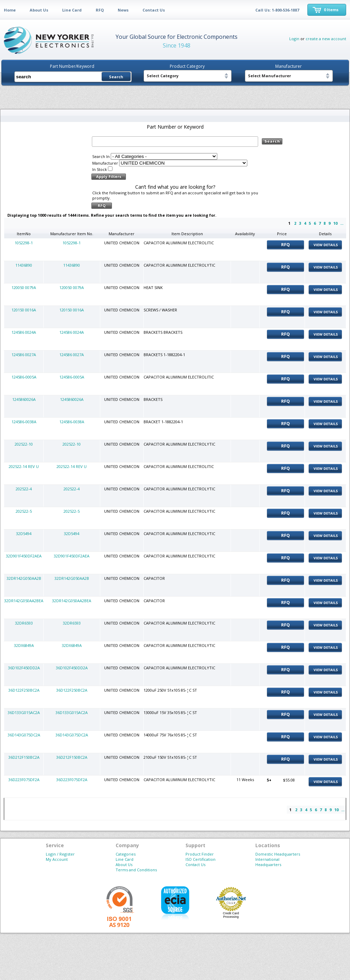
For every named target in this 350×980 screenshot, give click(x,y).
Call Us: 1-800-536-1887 (277, 10)
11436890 (24, 265)
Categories (126, 854)
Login (294, 39)
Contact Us (154, 10)
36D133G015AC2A (24, 712)
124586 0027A (24, 355)
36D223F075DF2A (24, 780)
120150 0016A (24, 310)
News (123, 10)
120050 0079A (24, 287)
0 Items (331, 10)
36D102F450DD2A (24, 668)
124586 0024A (24, 332)
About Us (39, 10)
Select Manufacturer (269, 76)
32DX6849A (24, 645)
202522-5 (24, 511)
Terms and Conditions (136, 870)
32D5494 (24, 534)
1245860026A (24, 399)
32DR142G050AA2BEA (24, 601)
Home (10, 10)
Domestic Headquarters (278, 854)
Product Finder (200, 854)
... (342, 223)
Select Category (163, 76)
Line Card (72, 10)
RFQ (100, 10)
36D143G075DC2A (24, 735)
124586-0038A (24, 422)
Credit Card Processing (231, 915)
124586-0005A (24, 377)
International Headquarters (268, 862)
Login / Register (60, 854)
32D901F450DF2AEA (24, 556)
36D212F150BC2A (24, 757)
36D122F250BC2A (24, 690)
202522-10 (24, 444)
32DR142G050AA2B (24, 578)
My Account (57, 859)
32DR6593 (24, 623)
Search (116, 77)
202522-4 (24, 489)
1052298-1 (24, 243)
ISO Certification (200, 859)
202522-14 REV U (24, 466)
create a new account (326, 39)
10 (335, 223)
